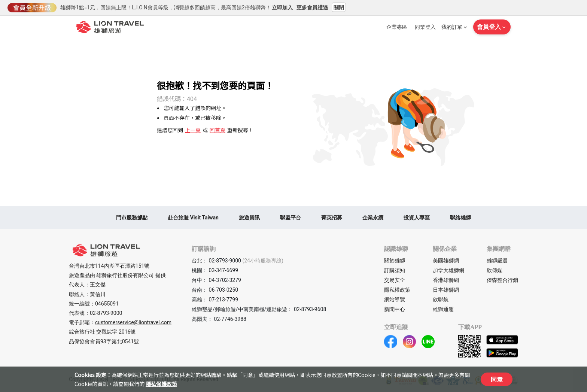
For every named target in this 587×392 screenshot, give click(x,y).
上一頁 (193, 130)
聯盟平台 (291, 218)
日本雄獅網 (446, 290)
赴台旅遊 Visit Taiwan (193, 218)
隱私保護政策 (161, 384)
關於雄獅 (395, 261)
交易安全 (395, 280)
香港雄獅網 (446, 280)
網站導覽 (395, 300)
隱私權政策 (397, 290)
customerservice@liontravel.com (133, 322)
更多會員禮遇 (312, 7)
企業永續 (373, 218)
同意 (497, 379)
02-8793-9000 (106, 313)
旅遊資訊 (249, 218)
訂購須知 (395, 270)
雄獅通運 (443, 309)
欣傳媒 (495, 270)
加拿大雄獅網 (448, 270)
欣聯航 (441, 300)
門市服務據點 (132, 218)
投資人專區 (417, 218)
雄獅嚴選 (497, 261)
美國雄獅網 (446, 261)
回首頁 (218, 130)
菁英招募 (332, 218)
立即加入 (282, 7)
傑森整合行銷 (502, 280)
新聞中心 (395, 309)
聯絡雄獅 (460, 218)
